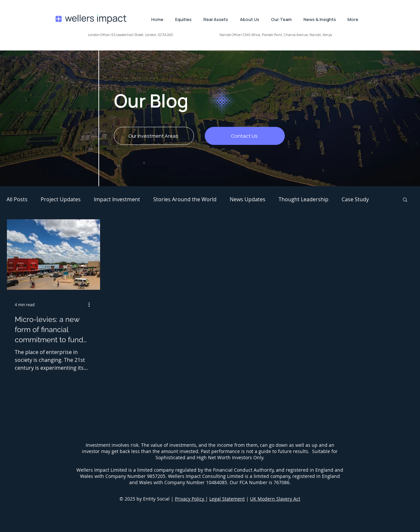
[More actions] (91, 305)
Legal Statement (227, 499)
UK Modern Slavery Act (275, 499)
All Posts (17, 199)
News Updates (248, 199)
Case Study (355, 199)
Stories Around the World (185, 199)
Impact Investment (117, 199)
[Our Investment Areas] (154, 136)
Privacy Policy (190, 499)
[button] (405, 200)
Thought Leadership (304, 199)
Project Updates (61, 199)
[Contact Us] (245, 136)
